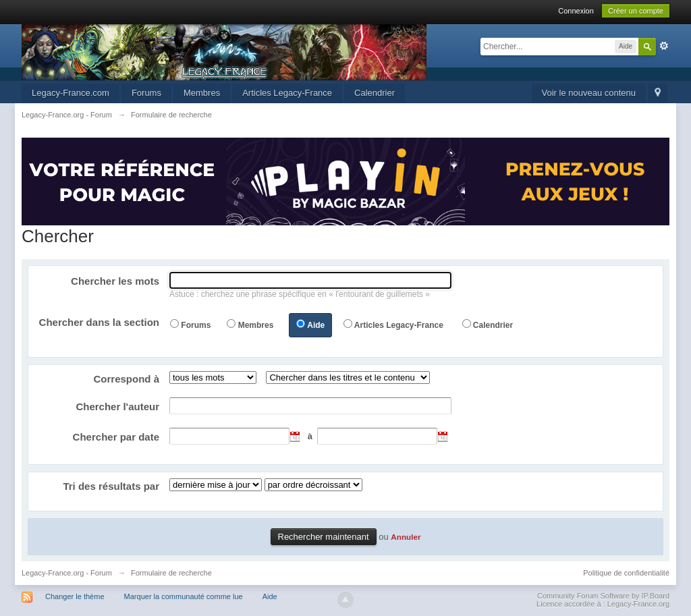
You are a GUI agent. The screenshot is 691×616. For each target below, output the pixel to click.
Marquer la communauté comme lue (184, 596)
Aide (316, 325)
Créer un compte (636, 11)
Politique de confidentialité (626, 573)
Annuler (406, 537)
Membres (202, 93)
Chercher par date (116, 437)
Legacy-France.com (71, 93)
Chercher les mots (115, 281)
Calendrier (375, 93)
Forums (146, 93)
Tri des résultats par (111, 486)
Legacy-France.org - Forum (67, 573)
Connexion (576, 11)
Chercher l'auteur (117, 407)
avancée (664, 46)
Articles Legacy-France (287, 93)
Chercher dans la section (99, 322)
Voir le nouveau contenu (589, 93)
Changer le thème (75, 596)
